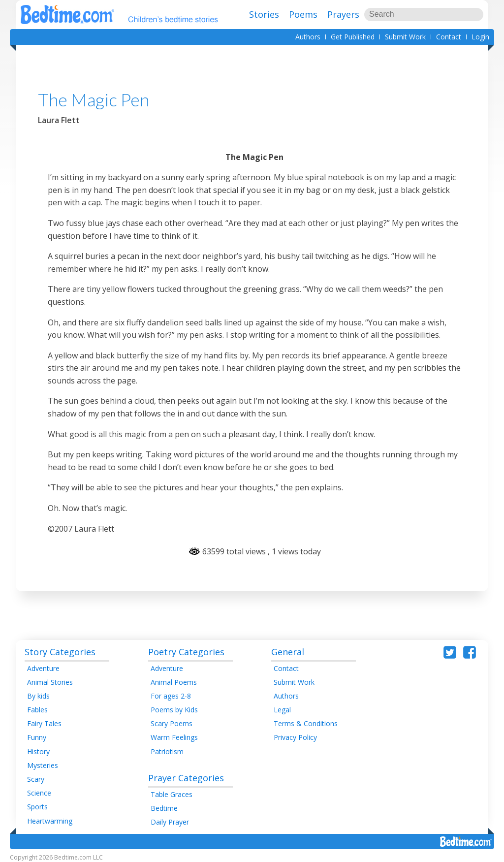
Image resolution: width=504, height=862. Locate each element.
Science (39, 793)
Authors (308, 37)
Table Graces (172, 794)
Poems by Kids (174, 710)
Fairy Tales (44, 723)
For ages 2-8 (171, 696)
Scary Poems (172, 723)
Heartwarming (50, 821)
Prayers (343, 14)
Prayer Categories (186, 778)
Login (480, 37)
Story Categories (60, 652)
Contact (449, 37)
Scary (36, 779)
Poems (303, 14)
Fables (37, 710)
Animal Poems (174, 682)
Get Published (353, 37)
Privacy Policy (295, 737)
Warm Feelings (174, 737)
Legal (282, 710)
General (288, 652)
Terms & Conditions (306, 723)
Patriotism (167, 751)
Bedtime (164, 808)
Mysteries (43, 765)
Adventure (43, 668)
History (38, 751)
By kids (38, 696)
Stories (264, 14)
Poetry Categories (186, 652)
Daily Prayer (170, 822)
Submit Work (405, 37)
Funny (37, 737)
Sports (37, 807)
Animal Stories (50, 682)
